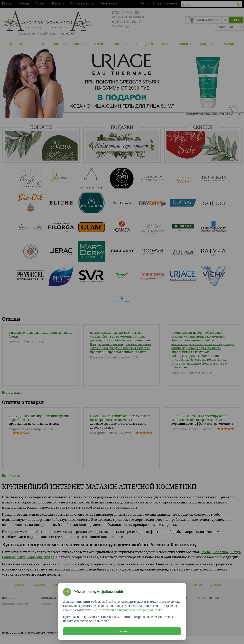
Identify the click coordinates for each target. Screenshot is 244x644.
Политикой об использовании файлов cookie (130, 609)
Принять (122, 631)
